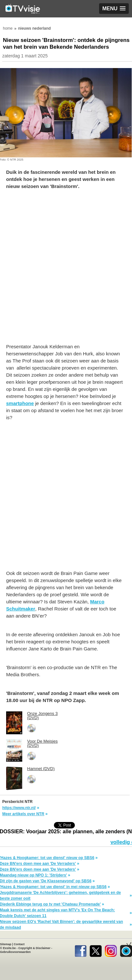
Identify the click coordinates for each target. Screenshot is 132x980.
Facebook (81, 950)
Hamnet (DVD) (41, 769)
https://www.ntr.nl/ (19, 808)
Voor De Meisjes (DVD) (42, 743)
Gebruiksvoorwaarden (15, 952)
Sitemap (6, 944)
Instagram (111, 950)
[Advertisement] (66, 270)
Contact (19, 944)
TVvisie (126, 950)
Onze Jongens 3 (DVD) (42, 716)
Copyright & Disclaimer (35, 948)
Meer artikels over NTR (23, 814)
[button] (114, 9)
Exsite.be (9, 948)
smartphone (20, 403)
